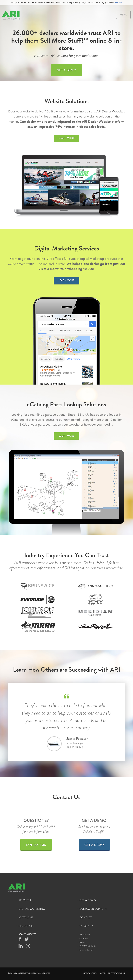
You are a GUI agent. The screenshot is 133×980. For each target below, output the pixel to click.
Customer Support (93, 909)
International (86, 950)
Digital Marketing (32, 909)
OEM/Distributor (88, 946)
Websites (25, 900)
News (82, 943)
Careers (84, 939)
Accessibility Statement (113, 974)
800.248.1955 (46, 827)
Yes (116, 3)
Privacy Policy (90, 974)
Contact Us (36, 845)
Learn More (66, 138)
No (120, 3)
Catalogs (26, 918)
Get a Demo (67, 70)
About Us (85, 935)
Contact (86, 918)
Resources (26, 926)
